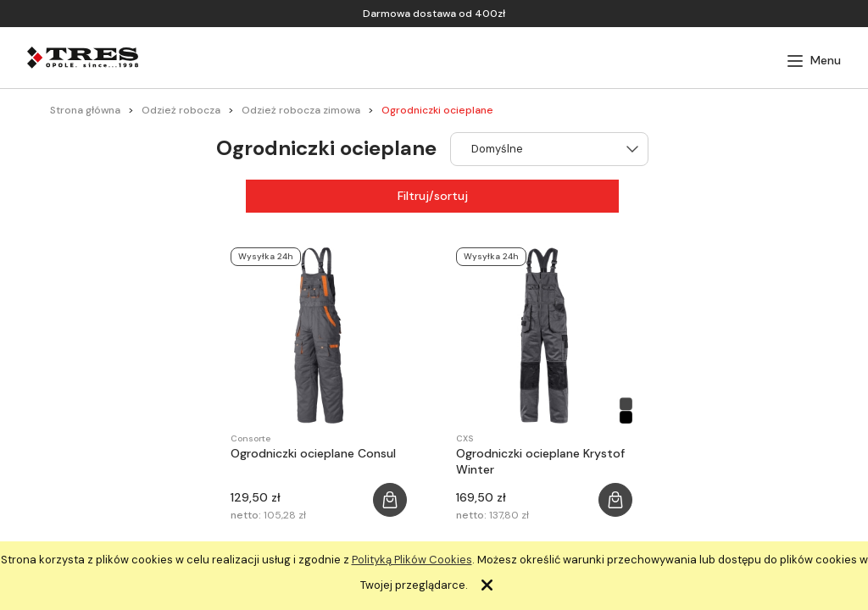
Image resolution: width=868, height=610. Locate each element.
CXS (465, 438)
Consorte (250, 438)
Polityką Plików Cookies (412, 560)
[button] (814, 61)
